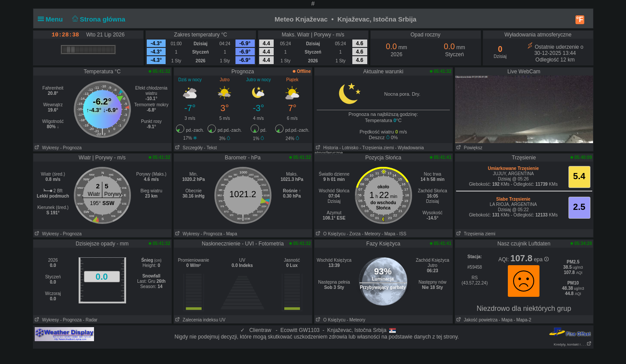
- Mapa (230, 234)
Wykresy (46, 148)
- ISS (402, 234)
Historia (326, 148)
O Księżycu (330, 234)
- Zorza (354, 234)
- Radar (90, 320)
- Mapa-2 (522, 320)
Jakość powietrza (476, 320)
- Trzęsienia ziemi (377, 148)
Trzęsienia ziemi (475, 234)
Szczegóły (188, 148)
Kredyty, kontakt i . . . (572, 344)
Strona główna (98, 19)
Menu (52, 19)
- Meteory (371, 234)
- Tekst (210, 148)
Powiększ (469, 148)
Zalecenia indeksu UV (200, 320)
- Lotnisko (349, 148)
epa (541, 259)
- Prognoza (71, 148)
